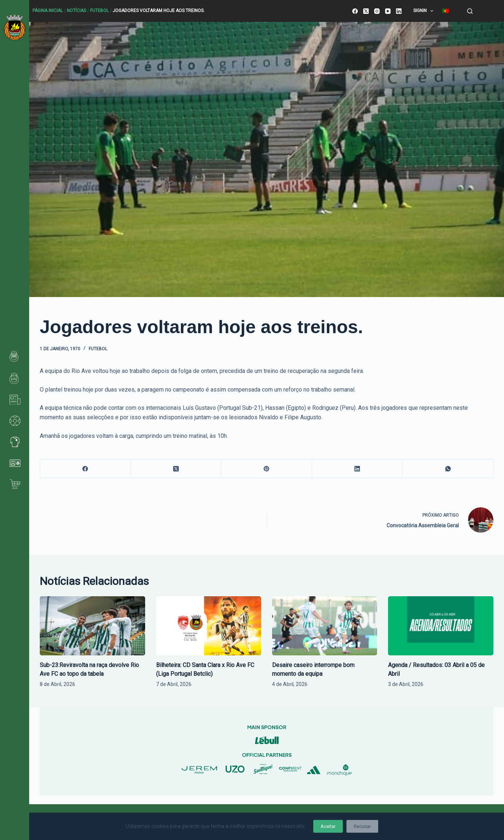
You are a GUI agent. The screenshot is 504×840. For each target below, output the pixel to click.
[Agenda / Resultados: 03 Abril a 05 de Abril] (441, 626)
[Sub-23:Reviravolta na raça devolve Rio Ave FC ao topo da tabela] (92, 626)
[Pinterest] (267, 469)
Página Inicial (48, 11)
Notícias (76, 11)
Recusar (362, 826)
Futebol (99, 11)
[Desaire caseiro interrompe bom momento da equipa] (325, 626)
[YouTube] (388, 11)
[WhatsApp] (448, 469)
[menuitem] (446, 11)
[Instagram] (377, 11)
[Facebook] (355, 11)
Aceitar (328, 826)
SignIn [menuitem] (425, 11)
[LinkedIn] (399, 11)
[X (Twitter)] (366, 11)
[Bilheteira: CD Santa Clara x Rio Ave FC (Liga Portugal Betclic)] (209, 626)
